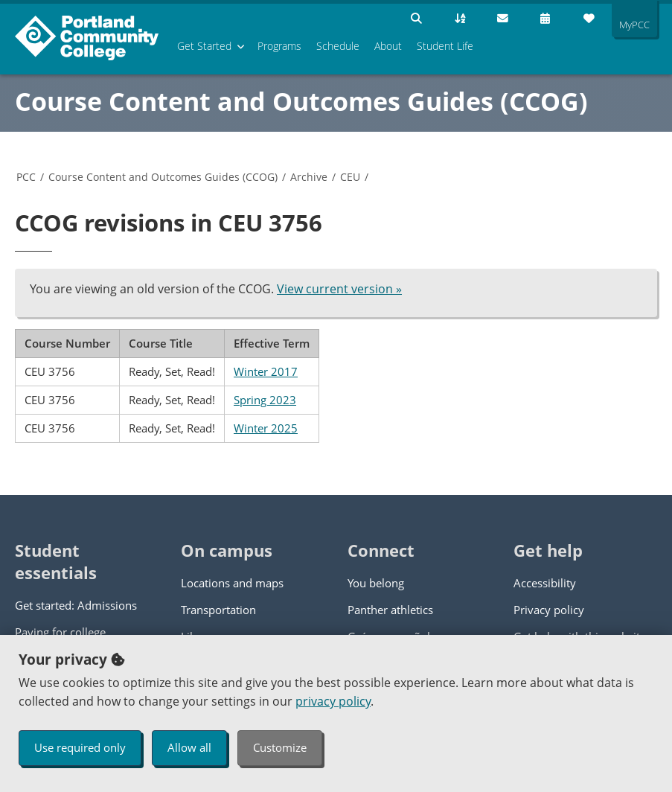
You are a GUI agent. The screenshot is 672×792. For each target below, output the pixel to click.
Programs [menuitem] (279, 46)
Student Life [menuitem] (445, 46)
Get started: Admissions (76, 605)
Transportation (218, 610)
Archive (309, 177)
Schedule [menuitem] (338, 46)
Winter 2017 (266, 371)
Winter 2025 (266, 428)
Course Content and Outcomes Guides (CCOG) (301, 101)
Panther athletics (390, 610)
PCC (26, 177)
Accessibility (545, 583)
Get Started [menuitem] (204, 46)
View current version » (339, 289)
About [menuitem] (388, 46)
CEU (350, 177)
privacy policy (333, 701)
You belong (376, 583)
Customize (280, 747)
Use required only (80, 747)
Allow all (189, 747)
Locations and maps (232, 583)
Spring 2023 (265, 400)
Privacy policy (549, 610)
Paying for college (60, 632)
